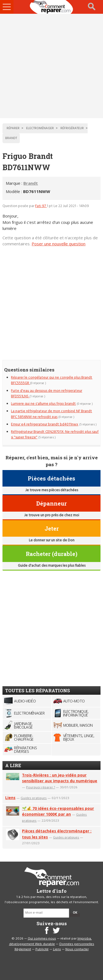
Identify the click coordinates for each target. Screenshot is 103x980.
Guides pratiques (34, 798)
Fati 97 (41, 206)
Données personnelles (77, 944)
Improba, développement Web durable (50, 941)
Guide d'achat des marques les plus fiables (52, 566)
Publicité (42, 949)
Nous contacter (77, 949)
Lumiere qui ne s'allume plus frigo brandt (43, 404)
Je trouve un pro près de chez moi (52, 515)
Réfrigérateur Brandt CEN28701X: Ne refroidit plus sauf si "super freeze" (55, 435)
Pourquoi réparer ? (41, 787)
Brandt (31, 183)
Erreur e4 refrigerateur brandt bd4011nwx (45, 424)
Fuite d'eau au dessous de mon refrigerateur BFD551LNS (47, 394)
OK (75, 913)
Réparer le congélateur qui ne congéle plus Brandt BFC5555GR (52, 380)
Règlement (23, 949)
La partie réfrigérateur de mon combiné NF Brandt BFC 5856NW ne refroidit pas (51, 414)
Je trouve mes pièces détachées (52, 490)
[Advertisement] (51, 66)
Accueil (52, 7)
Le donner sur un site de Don (52, 540)
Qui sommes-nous (42, 939)
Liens (10, 798)
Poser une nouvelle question (59, 244)
